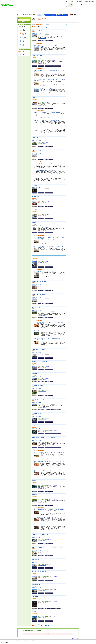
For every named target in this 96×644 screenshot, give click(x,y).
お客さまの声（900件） (37, 297)
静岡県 (22, 36)
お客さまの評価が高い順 (46, 24)
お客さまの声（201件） (37, 377)
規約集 (29, 641)
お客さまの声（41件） (36, 213)
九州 (21, 46)
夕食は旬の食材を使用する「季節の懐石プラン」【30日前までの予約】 (48, 517)
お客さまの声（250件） (37, 550)
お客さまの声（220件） (37, 101)
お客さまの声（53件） (36, 538)
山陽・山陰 (22, 43)
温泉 (21, 54)
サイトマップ (74, 2)
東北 (21, 29)
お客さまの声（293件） (37, 441)
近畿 (21, 42)
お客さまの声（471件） (37, 284)
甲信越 (21, 38)
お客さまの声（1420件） (37, 402)
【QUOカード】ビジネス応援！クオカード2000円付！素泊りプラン (48, 120)
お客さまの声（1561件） (37, 59)
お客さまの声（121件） (37, 615)
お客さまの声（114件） (37, 33)
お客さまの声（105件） (37, 575)
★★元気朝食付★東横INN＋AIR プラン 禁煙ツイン (44, 177)
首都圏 (21, 32)
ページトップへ (76, 638)
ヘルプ (63, 2)
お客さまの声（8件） (36, 484)
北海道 (21, 28)
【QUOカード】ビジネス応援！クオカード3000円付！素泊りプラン (48, 113)
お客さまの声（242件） (37, 310)
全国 (39, 18)
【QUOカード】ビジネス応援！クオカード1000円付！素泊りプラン (48, 128)
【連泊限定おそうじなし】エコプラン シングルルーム (45, 272)
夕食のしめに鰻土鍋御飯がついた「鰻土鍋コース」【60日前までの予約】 (49, 525)
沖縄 (21, 47)
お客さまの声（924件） (37, 389)
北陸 (21, 39)
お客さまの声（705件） (37, 417)
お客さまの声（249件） (37, 226)
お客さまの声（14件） (36, 187)
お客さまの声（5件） (36, 563)
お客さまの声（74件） (36, 429)
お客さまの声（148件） (37, 200)
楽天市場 (86, 2)
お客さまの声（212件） (37, 365)
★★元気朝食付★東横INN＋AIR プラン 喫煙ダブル (44, 170)
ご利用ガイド (68, 2)
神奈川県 (22, 35)
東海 (21, 40)
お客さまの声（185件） (37, 141)
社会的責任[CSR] (19, 641)
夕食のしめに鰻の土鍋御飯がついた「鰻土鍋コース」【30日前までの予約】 (49, 510)
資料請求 (33, 641)
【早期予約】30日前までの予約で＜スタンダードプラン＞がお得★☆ (48, 331)
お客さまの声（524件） (37, 260)
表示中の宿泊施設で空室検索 (72, 21)
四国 (21, 44)
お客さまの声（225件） (37, 498)
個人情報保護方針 (12, 641)
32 (41, 28)
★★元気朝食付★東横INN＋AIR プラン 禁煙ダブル (44, 164)
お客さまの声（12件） (36, 600)
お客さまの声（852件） (37, 153)
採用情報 (25, 641)
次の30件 (48, 28)
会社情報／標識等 (4, 641)
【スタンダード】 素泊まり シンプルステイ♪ (44, 88)
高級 (21, 53)
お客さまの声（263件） (37, 352)
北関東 (21, 31)
